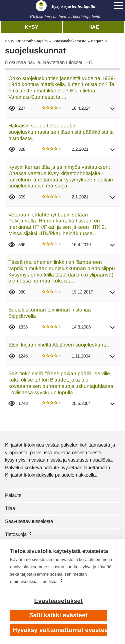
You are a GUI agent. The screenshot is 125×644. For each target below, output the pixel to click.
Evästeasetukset (58, 601)
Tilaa (10, 508)
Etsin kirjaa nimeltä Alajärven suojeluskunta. (59, 345)
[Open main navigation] (119, 6)
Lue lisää (49, 581)
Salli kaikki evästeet (58, 615)
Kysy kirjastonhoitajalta (26, 41)
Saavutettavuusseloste (29, 521)
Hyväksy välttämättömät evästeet (60, 630)
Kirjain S (99, 41)
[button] (113, 111)
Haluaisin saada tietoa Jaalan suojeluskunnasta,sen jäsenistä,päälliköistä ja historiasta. (61, 132)
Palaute (13, 495)
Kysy (31, 27)
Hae (94, 27)
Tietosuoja (16, 534)
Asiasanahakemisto (69, 41)
